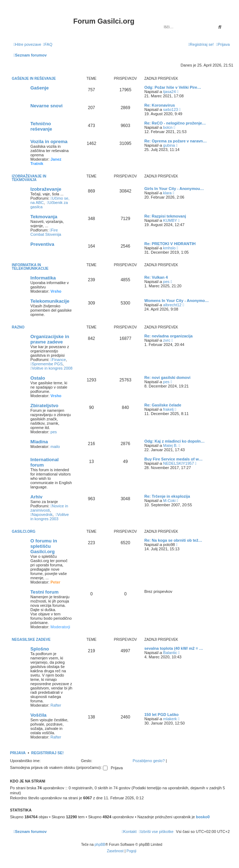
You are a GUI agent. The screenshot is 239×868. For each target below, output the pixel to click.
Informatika (43, 278)
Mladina (39, 442)
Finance (58, 360)
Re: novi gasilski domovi (167, 377)
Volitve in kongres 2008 (51, 368)
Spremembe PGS (46, 364)
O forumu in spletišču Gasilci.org (44, 546)
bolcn (168, 127)
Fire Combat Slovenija (46, 232)
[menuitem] (48, 44)
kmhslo (170, 248)
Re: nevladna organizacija (168, 336)
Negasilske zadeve (31, 640)
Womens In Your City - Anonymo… (177, 301)
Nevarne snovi (46, 106)
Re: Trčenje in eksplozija (167, 496)
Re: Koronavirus (160, 105)
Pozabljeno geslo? (149, 761)
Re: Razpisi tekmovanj (165, 216)
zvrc (167, 340)
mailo (55, 447)
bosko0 (203, 817)
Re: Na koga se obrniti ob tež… (173, 540)
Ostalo (38, 378)
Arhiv (36, 497)
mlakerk (170, 719)
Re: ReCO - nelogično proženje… (175, 123)
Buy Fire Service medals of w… (173, 459)
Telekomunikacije (50, 301)
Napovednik (41, 515)
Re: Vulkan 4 (156, 277)
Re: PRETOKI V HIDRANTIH (170, 244)
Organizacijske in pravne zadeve (50, 339)
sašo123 (171, 109)
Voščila (38, 715)
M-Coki (170, 501)
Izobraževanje (46, 189)
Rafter (56, 705)
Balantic (170, 653)
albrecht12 (172, 305)
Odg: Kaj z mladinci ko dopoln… (175, 441)
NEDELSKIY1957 (179, 463)
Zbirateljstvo (44, 406)
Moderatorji (60, 627)
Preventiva (42, 244)
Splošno (40, 649)
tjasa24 (170, 92)
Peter (55, 582)
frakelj (168, 409)
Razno (18, 327)
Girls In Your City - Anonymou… (174, 189)
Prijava (18, 753)
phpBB (100, 845)
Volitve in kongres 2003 (50, 517)
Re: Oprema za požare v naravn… (176, 141)
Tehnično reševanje (41, 126)
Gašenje (39, 88)
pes (166, 282)
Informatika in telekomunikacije (30, 267)
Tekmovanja (44, 217)
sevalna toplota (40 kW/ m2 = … (174, 648)
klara (168, 193)
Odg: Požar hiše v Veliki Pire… (173, 87)
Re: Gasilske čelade (163, 405)
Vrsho (56, 291)
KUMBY (170, 220)
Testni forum (44, 592)
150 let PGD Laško (161, 715)
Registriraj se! (47, 753)
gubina (169, 145)
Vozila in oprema (49, 142)
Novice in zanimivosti (49, 508)
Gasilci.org (24, 531)
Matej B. (170, 445)
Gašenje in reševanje (34, 79)
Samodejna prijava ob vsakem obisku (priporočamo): (59, 767)
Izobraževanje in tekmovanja (29, 178)
